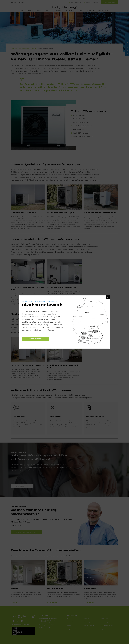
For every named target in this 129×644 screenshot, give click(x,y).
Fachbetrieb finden (35, 339)
